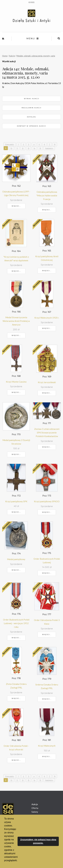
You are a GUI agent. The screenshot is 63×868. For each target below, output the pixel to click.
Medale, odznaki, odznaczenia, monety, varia (36, 56)
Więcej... (16, 206)
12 (23, 148)
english (32, 2)
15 (40, 148)
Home (5, 56)
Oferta (35, 808)
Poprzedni (10, 144)
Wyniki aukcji (32, 99)
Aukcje (12, 56)
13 (29, 148)
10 (11, 148)
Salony (35, 812)
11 (17, 148)
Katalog (32, 117)
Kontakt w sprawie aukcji (32, 126)
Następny (49, 148)
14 (34, 148)
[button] (5, 864)
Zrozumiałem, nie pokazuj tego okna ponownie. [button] (38, 841)
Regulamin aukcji (32, 108)
